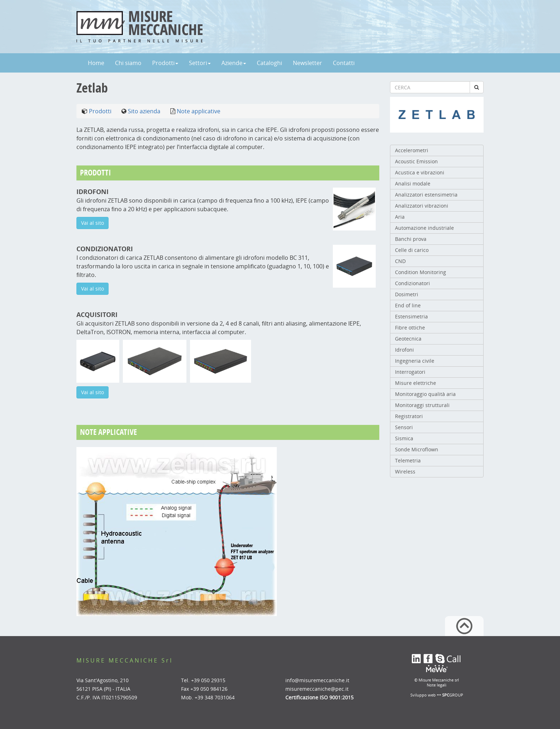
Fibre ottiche (410, 328)
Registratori (409, 416)
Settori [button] (200, 63)
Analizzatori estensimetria (426, 195)
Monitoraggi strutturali (422, 405)
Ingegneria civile (415, 361)
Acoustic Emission (416, 161)
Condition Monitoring (421, 272)
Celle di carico (412, 250)
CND (400, 261)
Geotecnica (408, 339)
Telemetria (408, 460)
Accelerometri (412, 150)
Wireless (405, 472)
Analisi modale (413, 184)
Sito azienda (144, 111)
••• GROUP (450, 695)
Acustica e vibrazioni (420, 172)
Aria (400, 217)
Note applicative (199, 111)
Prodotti (100, 111)
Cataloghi (269, 63)
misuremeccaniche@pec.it (317, 689)
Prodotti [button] (165, 63)
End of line (408, 305)
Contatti (344, 63)
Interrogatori (410, 372)
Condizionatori (412, 283)
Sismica (404, 438)
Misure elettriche (416, 383)
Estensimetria (411, 316)
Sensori (404, 427)
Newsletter (307, 63)
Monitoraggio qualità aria (425, 394)
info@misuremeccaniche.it (317, 680)
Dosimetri (407, 294)
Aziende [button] (234, 63)
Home (96, 63)
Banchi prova (411, 239)
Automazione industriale (424, 228)
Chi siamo (128, 63)
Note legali (437, 685)
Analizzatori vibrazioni (422, 206)
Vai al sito (92, 223)
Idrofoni (404, 350)
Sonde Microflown (417, 449)
